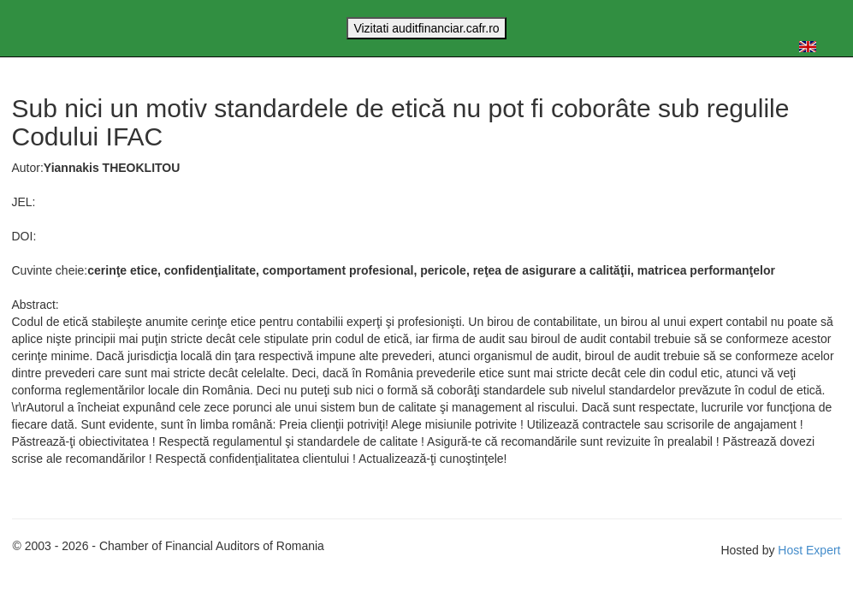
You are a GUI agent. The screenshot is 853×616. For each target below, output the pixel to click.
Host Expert (809, 550)
